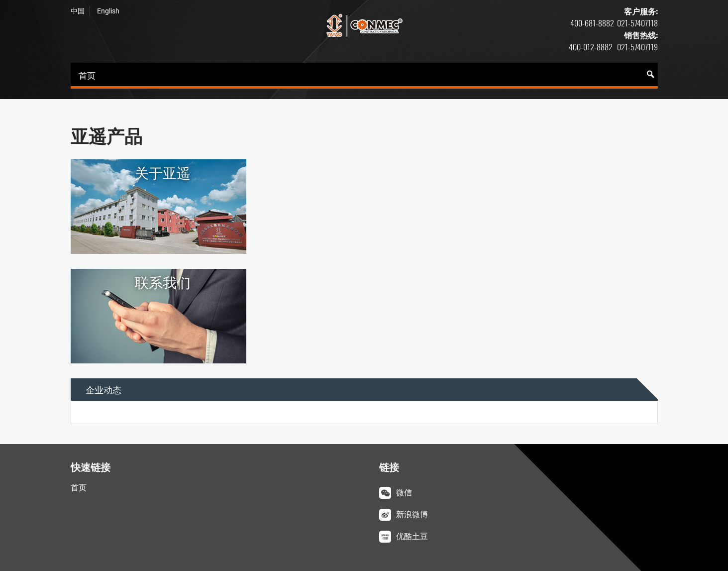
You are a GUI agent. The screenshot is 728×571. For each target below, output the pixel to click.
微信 (404, 493)
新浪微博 (412, 514)
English (108, 11)
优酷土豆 (412, 536)
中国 (78, 11)
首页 (87, 75)
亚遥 (364, 25)
